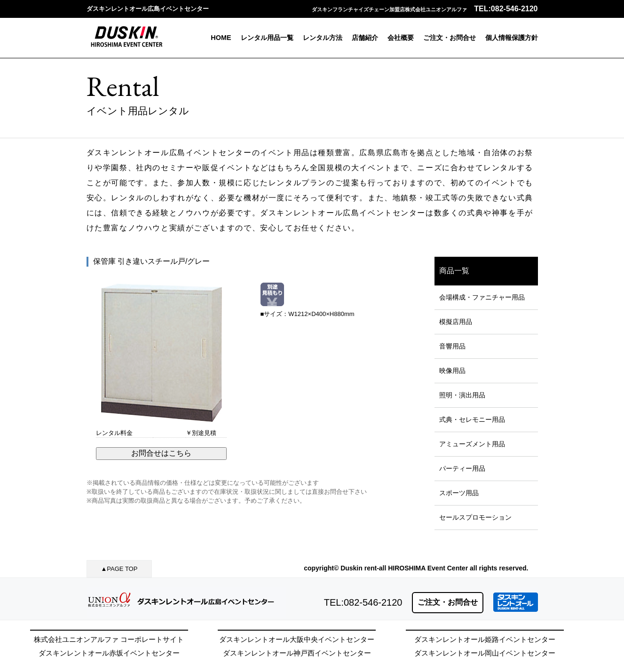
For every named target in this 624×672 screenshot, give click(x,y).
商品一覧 (454, 271)
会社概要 (401, 38)
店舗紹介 (365, 38)
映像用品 (452, 371)
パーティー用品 (462, 468)
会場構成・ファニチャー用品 (482, 297)
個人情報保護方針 (512, 38)
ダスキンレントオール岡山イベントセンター (485, 653)
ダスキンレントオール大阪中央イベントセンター (297, 639)
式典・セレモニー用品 (472, 419)
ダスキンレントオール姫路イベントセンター (485, 639)
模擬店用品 (456, 322)
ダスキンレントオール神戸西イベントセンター (297, 653)
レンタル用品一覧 (267, 38)
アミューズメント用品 (472, 444)
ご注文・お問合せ (450, 38)
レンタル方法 (323, 38)
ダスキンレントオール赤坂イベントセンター (109, 653)
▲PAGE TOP (119, 569)
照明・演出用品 (462, 395)
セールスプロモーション (475, 517)
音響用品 (452, 346)
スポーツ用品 (459, 493)
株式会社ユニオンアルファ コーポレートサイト (109, 639)
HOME (221, 38)
